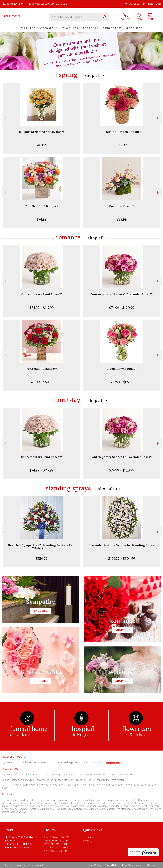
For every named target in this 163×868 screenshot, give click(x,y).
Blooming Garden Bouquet (122, 132)
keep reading (114, 762)
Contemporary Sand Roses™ (42, 294)
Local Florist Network (133, 865)
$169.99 (42, 145)
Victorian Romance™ (42, 369)
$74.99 (42, 219)
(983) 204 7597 (15, 4)
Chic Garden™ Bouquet (42, 206)
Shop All (93, 76)
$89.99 (122, 219)
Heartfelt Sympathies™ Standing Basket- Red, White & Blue (42, 547)
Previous (5, 118)
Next (158, 118)
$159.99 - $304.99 (122, 558)
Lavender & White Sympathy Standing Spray (122, 545)
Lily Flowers (11, 16)
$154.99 (42, 558)
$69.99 (122, 145)
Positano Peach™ (122, 206)
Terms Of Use (94, 865)
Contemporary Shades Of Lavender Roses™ (122, 294)
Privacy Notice (112, 865)
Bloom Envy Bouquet (122, 369)
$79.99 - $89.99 (122, 382)
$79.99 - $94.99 (42, 382)
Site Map (151, 865)
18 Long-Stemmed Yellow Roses (42, 132)
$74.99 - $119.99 (42, 308)
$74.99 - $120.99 (122, 308)
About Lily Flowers (13, 757)
